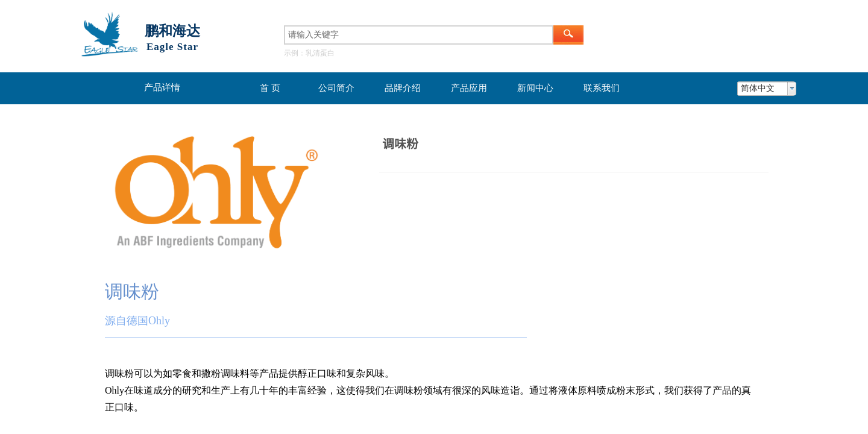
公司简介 (336, 88)
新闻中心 (535, 88)
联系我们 (602, 88)
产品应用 (469, 88)
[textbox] (419, 35)
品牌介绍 (403, 88)
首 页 (270, 88)
